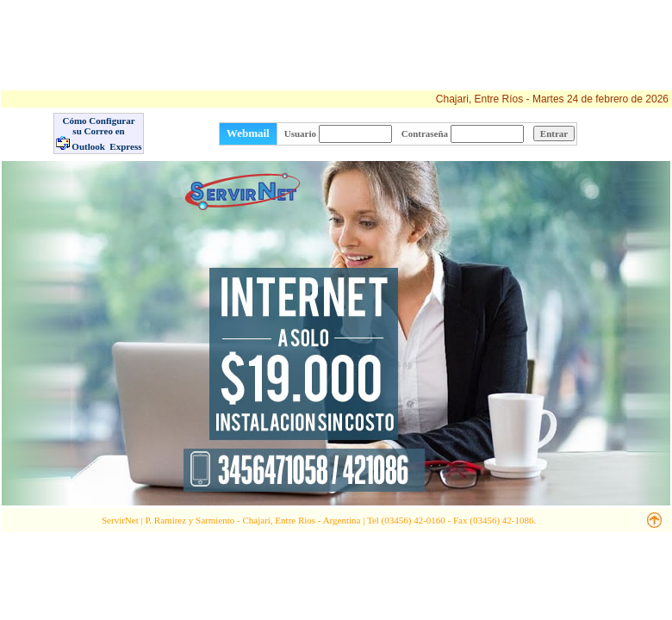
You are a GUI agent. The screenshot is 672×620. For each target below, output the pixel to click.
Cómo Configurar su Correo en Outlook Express (99, 133)
